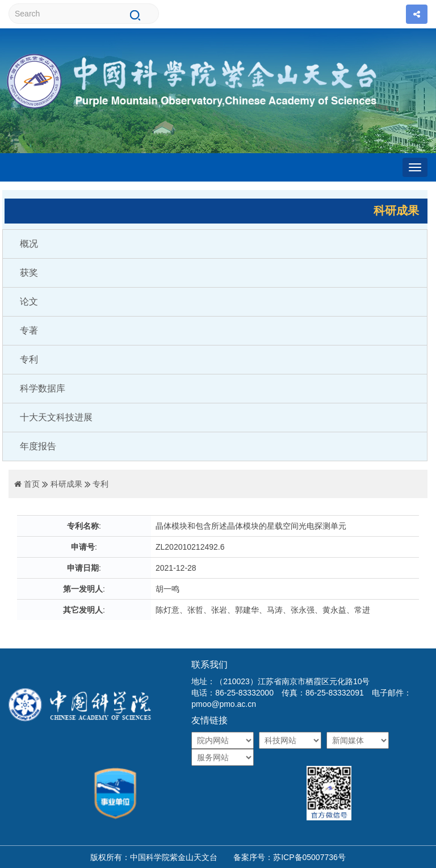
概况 (29, 244)
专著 (29, 330)
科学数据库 (43, 388)
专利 (29, 359)
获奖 (29, 273)
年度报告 (38, 446)
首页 (32, 484)
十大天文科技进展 (56, 417)
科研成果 (66, 484)
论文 (29, 302)
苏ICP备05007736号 (309, 857)
